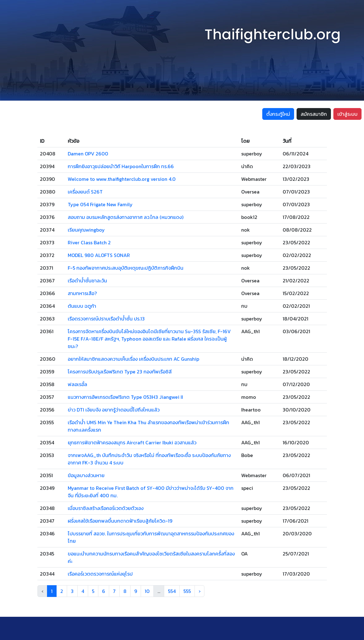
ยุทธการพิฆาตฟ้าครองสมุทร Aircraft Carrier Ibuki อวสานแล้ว (132, 442)
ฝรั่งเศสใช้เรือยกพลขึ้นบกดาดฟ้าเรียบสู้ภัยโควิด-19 (120, 521)
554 (172, 591)
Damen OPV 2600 (88, 154)
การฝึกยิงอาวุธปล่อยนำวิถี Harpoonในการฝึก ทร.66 (121, 166)
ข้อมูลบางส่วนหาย (86, 475)
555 (187, 591)
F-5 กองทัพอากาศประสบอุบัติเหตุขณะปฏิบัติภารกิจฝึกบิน (126, 268)
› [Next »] (199, 591)
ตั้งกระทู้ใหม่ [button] (278, 114)
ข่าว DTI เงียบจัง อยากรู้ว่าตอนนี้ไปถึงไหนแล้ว (114, 410)
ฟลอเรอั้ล (77, 384)
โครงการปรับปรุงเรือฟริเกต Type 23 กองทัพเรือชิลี (120, 372)
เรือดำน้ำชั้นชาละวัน (87, 281)
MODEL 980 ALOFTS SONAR (99, 255)
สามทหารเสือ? (82, 293)
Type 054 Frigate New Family (100, 204)
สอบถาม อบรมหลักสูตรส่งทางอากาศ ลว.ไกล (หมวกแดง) (126, 217)
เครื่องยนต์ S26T (85, 192)
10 (147, 591)
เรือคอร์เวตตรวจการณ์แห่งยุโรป (100, 574)
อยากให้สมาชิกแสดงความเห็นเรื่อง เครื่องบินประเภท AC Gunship (133, 359)
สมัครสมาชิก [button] (314, 114)
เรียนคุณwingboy (86, 230)
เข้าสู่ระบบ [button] (347, 114)
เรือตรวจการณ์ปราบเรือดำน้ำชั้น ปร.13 (106, 319)
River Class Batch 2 (89, 242)
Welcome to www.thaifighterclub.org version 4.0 (122, 179)
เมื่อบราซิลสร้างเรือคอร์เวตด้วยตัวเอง (106, 508)
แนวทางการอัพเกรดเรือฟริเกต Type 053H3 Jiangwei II (125, 397)
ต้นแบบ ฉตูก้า (82, 306)
